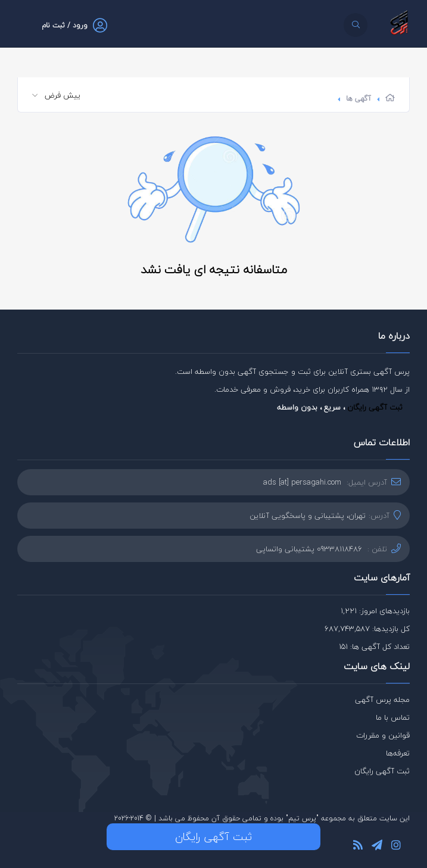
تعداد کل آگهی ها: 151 (374, 647)
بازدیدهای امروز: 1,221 (375, 611)
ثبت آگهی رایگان (375, 407)
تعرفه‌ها (398, 753)
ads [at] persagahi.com (302, 482)
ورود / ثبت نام (65, 25)
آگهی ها (359, 99)
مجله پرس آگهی (382, 700)
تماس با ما (393, 717)
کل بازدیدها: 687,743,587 (367, 629)
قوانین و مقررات (383, 735)
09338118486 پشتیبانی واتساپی (309, 549)
